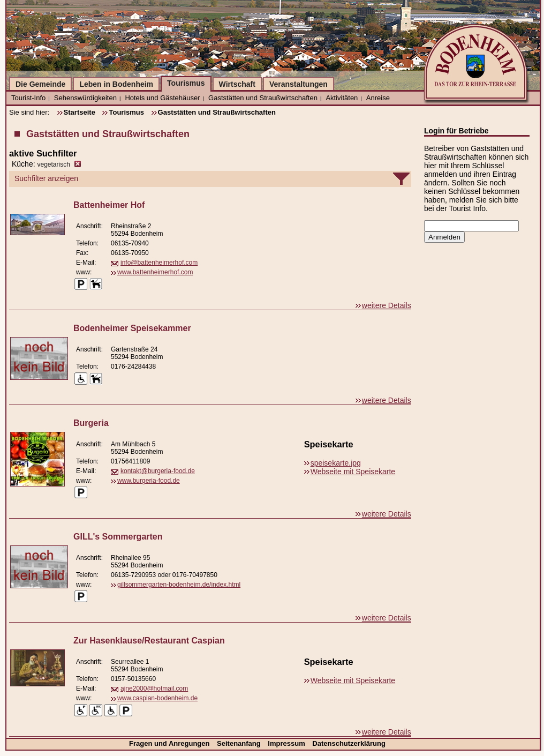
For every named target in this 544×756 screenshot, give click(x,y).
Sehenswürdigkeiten (85, 98)
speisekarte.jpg (336, 463)
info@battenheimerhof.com (159, 263)
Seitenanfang (240, 743)
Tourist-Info (28, 98)
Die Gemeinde (40, 84)
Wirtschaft (237, 84)
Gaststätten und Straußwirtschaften (263, 98)
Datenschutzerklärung (349, 743)
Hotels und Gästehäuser (162, 98)
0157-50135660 (133, 679)
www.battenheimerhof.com (155, 272)
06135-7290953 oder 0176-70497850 (164, 575)
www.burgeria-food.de (149, 481)
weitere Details (387, 305)
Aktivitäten (342, 98)
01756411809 (130, 461)
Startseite (80, 112)
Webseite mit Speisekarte (353, 471)
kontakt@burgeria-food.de (158, 471)
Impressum (287, 743)
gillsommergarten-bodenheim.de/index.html (179, 585)
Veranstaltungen (299, 84)
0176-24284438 (133, 366)
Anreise (378, 98)
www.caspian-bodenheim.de (157, 698)
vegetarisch (53, 164)
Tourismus (186, 83)
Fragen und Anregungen (170, 743)
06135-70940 (130, 243)
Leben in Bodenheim (116, 84)
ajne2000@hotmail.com (154, 688)
